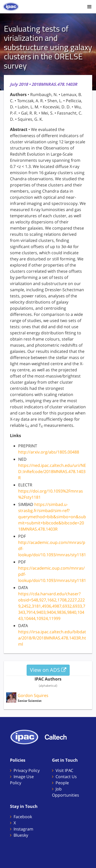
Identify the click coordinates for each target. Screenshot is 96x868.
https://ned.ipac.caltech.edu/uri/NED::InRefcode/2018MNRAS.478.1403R (52, 471)
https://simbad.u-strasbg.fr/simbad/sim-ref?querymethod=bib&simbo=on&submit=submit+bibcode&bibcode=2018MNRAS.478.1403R (52, 517)
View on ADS (48, 670)
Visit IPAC (64, 770)
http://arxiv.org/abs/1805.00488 (49, 452)
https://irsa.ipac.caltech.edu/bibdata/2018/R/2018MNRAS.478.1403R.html (52, 638)
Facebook (23, 817)
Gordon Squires (33, 695)
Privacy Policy (27, 770)
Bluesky (21, 835)
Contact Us (66, 777)
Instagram (23, 829)
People (62, 783)
